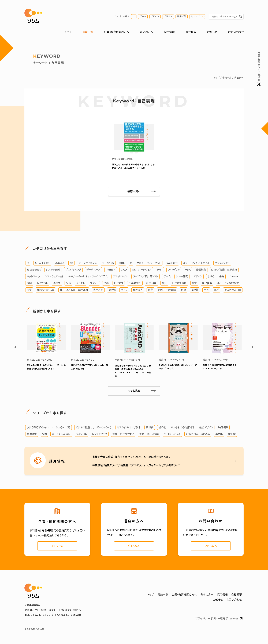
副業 (194, 283)
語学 (217, 290)
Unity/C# (174, 270)
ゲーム (143, 16)
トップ (68, 32)
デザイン (155, 16)
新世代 (150, 427)
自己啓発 (207, 283)
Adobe (60, 263)
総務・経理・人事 (46, 290)
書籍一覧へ (134, 191)
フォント (94, 283)
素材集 (57, 283)
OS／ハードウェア (142, 270)
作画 (106, 283)
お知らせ (212, 32)
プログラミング (73, 270)
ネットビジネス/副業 (228, 283)
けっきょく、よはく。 (61, 434)
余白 (222, 276)
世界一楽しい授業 (149, 434)
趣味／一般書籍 (167, 290)
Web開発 (172, 263)
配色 (68, 283)
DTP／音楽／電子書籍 (224, 270)
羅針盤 (232, 434)
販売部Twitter (232, 619)
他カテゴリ (196, 16)
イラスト (81, 283)
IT (134, 16)
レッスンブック (100, 434)
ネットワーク (33, 276)
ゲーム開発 (182, 276)
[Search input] (225, 17)
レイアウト (42, 283)
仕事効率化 (135, 283)
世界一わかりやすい (123, 434)
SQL (122, 263)
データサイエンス (88, 263)
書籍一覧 (88, 32)
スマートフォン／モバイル (196, 263)
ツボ (44, 434)
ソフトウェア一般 (54, 276)
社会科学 (151, 283)
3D (72, 263)
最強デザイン (206, 427)
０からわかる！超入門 (183, 427)
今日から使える (172, 434)
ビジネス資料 (179, 283)
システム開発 (53, 270)
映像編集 (223, 427)
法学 (29, 290)
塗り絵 (195, 290)
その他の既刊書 (233, 290)
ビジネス (168, 16)
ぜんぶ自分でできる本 (129, 427)
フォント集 (81, 434)
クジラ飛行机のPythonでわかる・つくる (49, 427)
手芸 (206, 290)
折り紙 (112, 290)
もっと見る (134, 391)
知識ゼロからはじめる (198, 434)
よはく (211, 276)
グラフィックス (222, 263)
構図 (29, 283)
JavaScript (34, 270)
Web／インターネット (149, 263)
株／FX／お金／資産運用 (74, 290)
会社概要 (191, 32)
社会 (164, 283)
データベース (93, 270)
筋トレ (124, 290)
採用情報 (169, 32)
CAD (124, 270)
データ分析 (108, 263)
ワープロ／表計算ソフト (145, 276)
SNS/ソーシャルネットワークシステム (88, 276)
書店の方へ (147, 32)
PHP (160, 270)
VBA (188, 270)
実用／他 (182, 16)
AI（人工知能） (42, 263)
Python (111, 270)
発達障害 (138, 290)
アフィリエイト (120, 276)
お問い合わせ (236, 32)
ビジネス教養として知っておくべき (94, 427)
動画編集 (201, 270)
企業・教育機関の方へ (117, 32)
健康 (184, 290)
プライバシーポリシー (208, 618)
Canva (234, 276)
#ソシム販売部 (259, 69)
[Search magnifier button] (241, 17)
